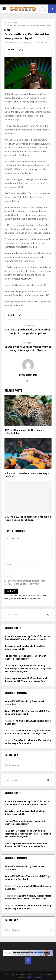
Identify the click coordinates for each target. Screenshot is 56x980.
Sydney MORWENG (14, 701)
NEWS (7, 30)
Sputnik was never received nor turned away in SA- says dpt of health (28, 349)
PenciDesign (36, 977)
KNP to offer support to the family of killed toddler (25, 432)
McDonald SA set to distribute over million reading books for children (28, 518)
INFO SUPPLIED (13, 43)
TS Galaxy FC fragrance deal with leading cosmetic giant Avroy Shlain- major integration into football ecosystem (28, 668)
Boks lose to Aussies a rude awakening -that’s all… (27, 475)
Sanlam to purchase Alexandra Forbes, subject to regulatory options (28, 332)
